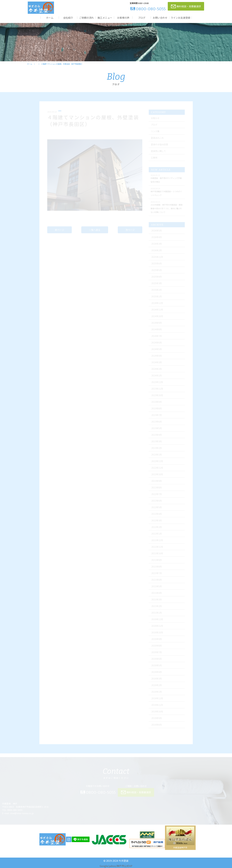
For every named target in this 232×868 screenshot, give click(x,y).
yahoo (112, 866)
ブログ (142, 18)
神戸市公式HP (125, 866)
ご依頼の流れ (86, 18)
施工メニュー (105, 18)
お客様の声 (123, 18)
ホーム (50, 18)
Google (104, 866)
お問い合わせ (160, 18)
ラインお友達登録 (180, 18)
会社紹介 (68, 18)
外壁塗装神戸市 (180, 848)
